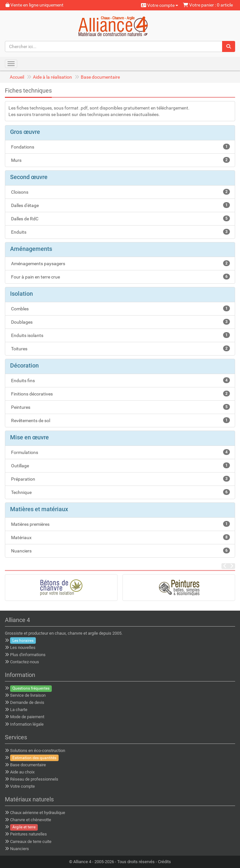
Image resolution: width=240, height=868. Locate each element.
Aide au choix (22, 772)
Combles (120, 308)
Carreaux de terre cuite (31, 842)
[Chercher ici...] (114, 46)
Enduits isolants (120, 335)
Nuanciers (120, 551)
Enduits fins (120, 380)
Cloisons (120, 192)
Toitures (120, 348)
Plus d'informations (28, 655)
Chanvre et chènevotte (31, 820)
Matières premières (120, 524)
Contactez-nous (25, 662)
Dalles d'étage (120, 205)
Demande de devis (27, 702)
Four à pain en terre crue (120, 277)
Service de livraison (28, 695)
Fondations (120, 147)
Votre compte (160, 5)
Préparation (120, 479)
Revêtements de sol (120, 420)
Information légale (27, 724)
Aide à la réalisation (52, 77)
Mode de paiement (27, 717)
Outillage (120, 465)
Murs (120, 160)
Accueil (17, 77)
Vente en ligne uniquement (35, 5)
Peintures (120, 407)
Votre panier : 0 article (208, 5)
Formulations (120, 452)
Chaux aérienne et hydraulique (38, 813)
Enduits (120, 232)
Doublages (120, 322)
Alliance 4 (82, 862)
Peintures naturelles (28, 834)
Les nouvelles (23, 648)
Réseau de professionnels (34, 779)
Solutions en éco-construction (38, 751)
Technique (120, 492)
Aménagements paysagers (120, 263)
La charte (19, 710)
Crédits (164, 862)
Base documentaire (100, 77)
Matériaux (120, 537)
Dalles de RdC (120, 218)
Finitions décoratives (120, 394)
